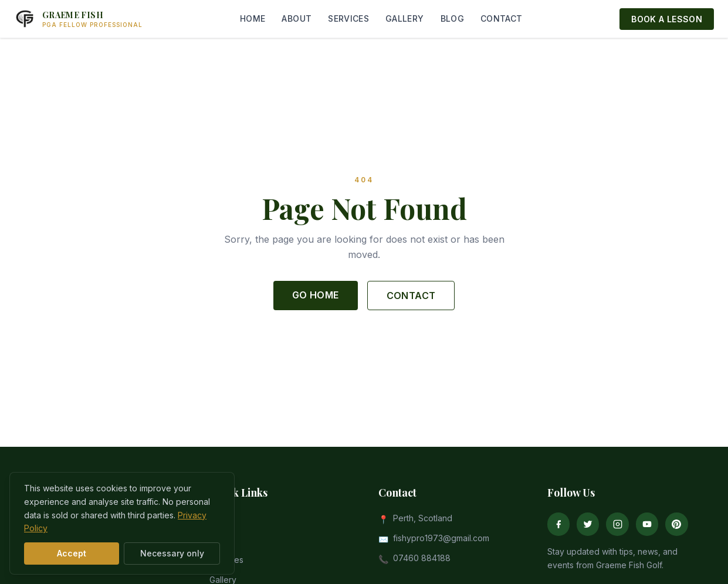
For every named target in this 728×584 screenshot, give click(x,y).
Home (221, 520)
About (221, 540)
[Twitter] (588, 524)
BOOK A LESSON (667, 19)
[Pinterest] (676, 524)
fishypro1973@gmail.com (441, 538)
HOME (253, 18)
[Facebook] (558, 524)
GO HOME (316, 295)
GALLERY (404, 18)
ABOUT (297, 18)
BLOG (452, 18)
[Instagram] (617, 524)
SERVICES (348, 18)
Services (226, 560)
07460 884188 (422, 558)
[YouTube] (647, 524)
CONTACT (501, 18)
